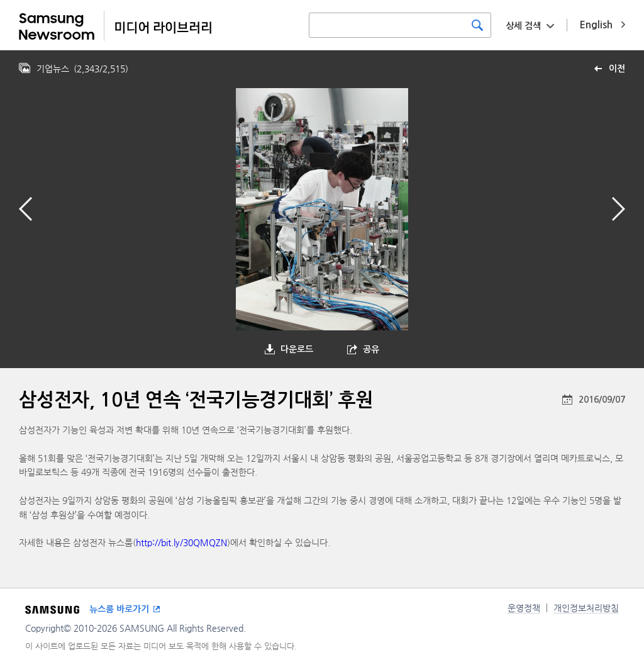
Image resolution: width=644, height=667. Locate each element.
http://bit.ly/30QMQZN (181, 542)
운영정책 (524, 608)
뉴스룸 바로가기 (119, 609)
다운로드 (297, 349)
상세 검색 (523, 26)
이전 (617, 69)
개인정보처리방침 (586, 608)
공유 (371, 349)
